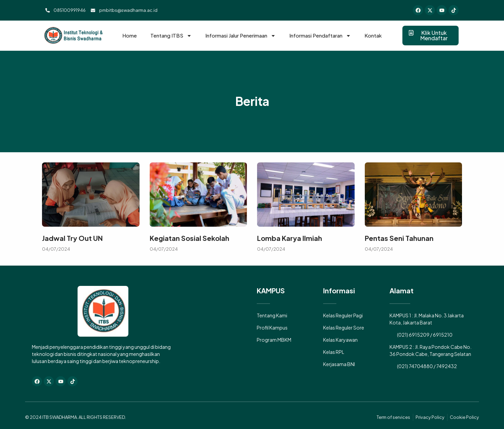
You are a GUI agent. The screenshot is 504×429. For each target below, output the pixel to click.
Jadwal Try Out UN (72, 238)
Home (130, 35)
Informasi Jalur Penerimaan (240, 36)
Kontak (373, 35)
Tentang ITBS (171, 36)
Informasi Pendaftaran (320, 36)
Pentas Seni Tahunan (399, 238)
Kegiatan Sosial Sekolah (190, 238)
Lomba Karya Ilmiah (290, 238)
